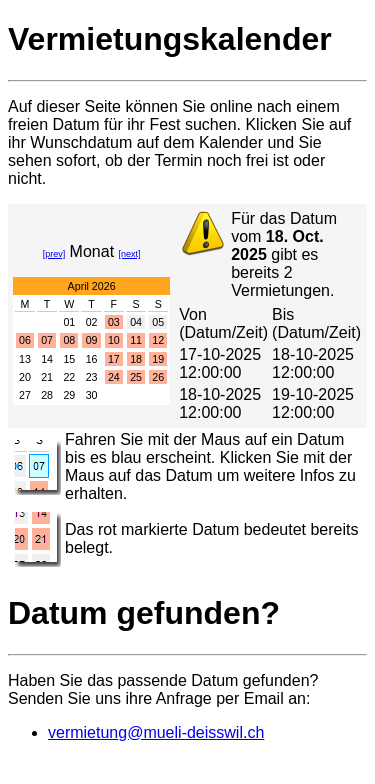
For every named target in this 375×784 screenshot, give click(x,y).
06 (25, 340)
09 (92, 340)
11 (136, 340)
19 (158, 359)
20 (25, 377)
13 (25, 359)
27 (25, 395)
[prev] (54, 254)
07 (47, 340)
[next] (130, 254)
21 (47, 377)
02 (92, 322)
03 (114, 322)
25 (136, 377)
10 (114, 340)
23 (92, 377)
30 (92, 395)
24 (114, 377)
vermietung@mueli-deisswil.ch (156, 732)
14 (47, 359)
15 (69, 359)
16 (92, 359)
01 (69, 322)
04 (136, 322)
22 (69, 377)
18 (136, 359)
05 (158, 322)
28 (47, 395)
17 (114, 359)
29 (69, 395)
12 (158, 340)
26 (158, 377)
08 (69, 340)
